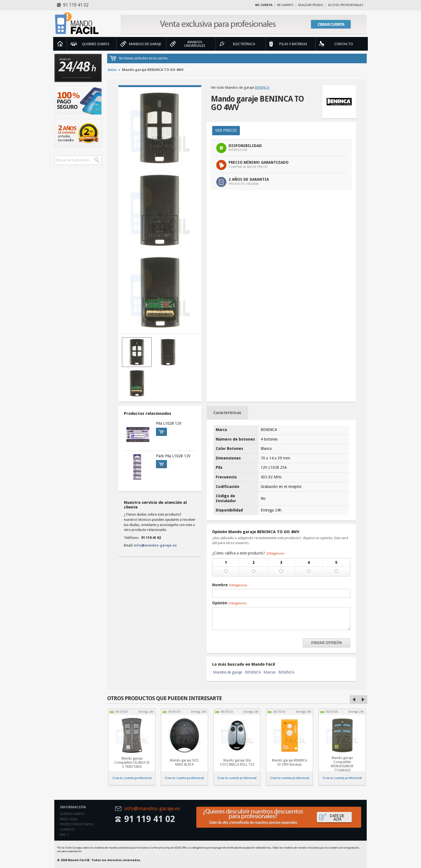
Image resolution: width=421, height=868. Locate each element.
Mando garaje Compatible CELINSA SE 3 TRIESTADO (132, 763)
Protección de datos (76, 824)
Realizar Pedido (311, 5)
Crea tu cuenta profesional (132, 778)
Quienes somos (72, 814)
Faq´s (64, 835)
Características (227, 413)
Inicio (60, 44)
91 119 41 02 (73, 5)
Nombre (230, 585)
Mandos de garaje (227, 672)
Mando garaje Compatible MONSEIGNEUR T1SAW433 (342, 764)
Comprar (160, 431)
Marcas (269, 672)
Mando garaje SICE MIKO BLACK (184, 762)
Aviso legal (69, 819)
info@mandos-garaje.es (155, 545)
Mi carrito (285, 5)
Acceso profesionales (346, 5)
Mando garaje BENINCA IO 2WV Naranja (289, 762)
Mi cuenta (264, 5)
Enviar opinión (326, 643)
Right (363, 700)
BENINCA (262, 87)
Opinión (229, 603)
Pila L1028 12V (169, 423)
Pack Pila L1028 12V (173, 456)
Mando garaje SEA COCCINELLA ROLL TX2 (237, 762)
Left (354, 700)
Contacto (67, 830)
